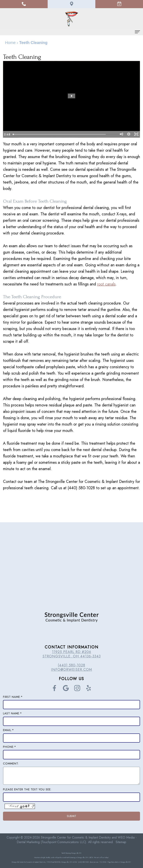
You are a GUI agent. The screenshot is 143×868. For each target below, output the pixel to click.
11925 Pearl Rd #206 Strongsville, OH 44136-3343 (72, 654)
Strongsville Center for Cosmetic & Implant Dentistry (76, 837)
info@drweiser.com (72, 670)
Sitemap (121, 842)
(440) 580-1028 (71, 665)
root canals (106, 284)
